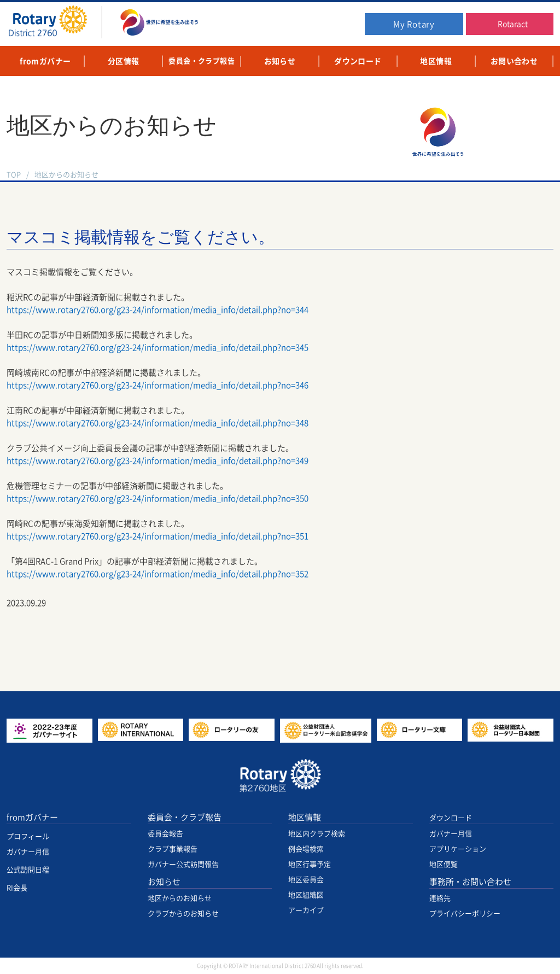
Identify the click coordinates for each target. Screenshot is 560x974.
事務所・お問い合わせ (470, 882)
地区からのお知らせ (66, 175)
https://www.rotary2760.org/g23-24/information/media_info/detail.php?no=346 (157, 385)
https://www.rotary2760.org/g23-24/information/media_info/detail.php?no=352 (157, 574)
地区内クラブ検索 (317, 834)
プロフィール (28, 836)
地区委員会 (306, 880)
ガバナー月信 (28, 852)
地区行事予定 (310, 864)
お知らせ (164, 882)
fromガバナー (32, 817)
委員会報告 (165, 834)
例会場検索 (306, 849)
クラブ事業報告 (173, 849)
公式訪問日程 (28, 870)
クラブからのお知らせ (183, 914)
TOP (14, 175)
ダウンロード (451, 818)
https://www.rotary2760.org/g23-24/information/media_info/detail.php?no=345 (157, 348)
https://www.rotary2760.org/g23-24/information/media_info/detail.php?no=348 (157, 423)
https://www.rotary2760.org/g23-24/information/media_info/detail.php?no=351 (157, 536)
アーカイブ (306, 910)
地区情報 (305, 817)
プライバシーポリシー (465, 914)
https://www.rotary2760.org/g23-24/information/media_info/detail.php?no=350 (157, 498)
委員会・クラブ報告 (185, 817)
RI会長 (17, 888)
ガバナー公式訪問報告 (183, 864)
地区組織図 (306, 895)
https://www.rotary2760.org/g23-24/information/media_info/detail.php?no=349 (157, 461)
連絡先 (440, 898)
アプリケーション (458, 849)
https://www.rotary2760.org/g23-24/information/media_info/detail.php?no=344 (157, 310)
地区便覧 (444, 864)
